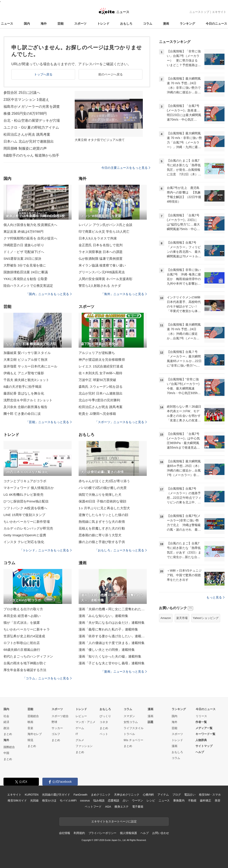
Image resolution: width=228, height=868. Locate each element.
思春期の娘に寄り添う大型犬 (100, 535)
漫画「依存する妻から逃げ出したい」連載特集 (113, 636)
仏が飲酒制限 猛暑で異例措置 (101, 259)
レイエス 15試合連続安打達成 (101, 366)
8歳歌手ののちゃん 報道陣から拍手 (31, 155)
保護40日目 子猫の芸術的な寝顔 (102, 501)
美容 (218, 801)
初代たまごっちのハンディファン (28, 656)
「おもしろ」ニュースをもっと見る (121, 550)
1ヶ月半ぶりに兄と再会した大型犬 (104, 508)
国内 (27, 24)
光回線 (34, 801)
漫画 (166, 24)
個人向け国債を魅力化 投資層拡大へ (30, 225)
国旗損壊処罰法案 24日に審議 (26, 272)
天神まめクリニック (127, 795)
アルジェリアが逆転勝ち (97, 353)
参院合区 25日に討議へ (22, 93)
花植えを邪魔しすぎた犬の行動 (102, 528)
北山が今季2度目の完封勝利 (99, 400)
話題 (150, 722)
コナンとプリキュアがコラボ (25, 481)
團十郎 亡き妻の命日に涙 (22, 414)
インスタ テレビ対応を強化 (24, 542)
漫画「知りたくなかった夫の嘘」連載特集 (110, 656)
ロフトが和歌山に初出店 (22, 643)
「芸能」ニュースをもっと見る (49, 422)
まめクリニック (101, 795)
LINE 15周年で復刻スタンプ (24, 515)
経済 (6, 722)
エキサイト (219, 12)
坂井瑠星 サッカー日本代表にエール (30, 366)
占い (126, 801)
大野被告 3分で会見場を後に (25, 265)
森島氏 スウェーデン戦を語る (101, 387)
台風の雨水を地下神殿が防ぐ (25, 663)
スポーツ (80, 24)
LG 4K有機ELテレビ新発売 (23, 495)
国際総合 (9, 747)
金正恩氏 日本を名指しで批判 (101, 245)
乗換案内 (179, 801)
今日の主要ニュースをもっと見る (126, 168)
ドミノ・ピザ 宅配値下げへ (24, 252)
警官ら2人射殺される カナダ (100, 286)
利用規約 (79, 833)
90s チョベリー (133, 740)
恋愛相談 (113, 801)
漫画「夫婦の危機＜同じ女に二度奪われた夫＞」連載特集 (113, 609)
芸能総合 (33, 716)
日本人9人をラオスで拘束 (98, 238)
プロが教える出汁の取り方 (23, 609)
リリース (201, 716)
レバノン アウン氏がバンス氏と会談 (105, 225)
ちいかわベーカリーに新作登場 (27, 522)
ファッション (84, 746)
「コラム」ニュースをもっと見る (47, 678)
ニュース (7, 24)
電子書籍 (138, 807)
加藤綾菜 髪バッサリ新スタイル (27, 353)
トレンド (103, 24)
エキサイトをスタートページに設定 (114, 821)
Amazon (166, 618)
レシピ (151, 801)
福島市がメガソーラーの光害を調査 (32, 107)
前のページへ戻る (111, 74)
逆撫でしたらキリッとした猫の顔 (103, 515)
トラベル (129, 734)
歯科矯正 (205, 801)
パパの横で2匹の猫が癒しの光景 (103, 488)
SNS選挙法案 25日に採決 (22, 259)
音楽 (30, 728)
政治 (6, 728)
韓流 (30, 740)
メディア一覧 (204, 728)
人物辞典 (201, 740)
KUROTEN (32, 795)
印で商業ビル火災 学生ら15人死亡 (104, 232)
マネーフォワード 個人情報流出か (29, 488)
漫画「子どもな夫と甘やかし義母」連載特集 (112, 663)
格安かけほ (49, 801)
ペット (104, 734)
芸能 (60, 24)
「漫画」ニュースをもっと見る (124, 672)
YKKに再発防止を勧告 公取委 (25, 279)
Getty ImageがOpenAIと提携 (25, 535)
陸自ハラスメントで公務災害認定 (28, 286)
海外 (44, 24)
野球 (54, 722)
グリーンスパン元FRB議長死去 (102, 272)
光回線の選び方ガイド (56, 795)
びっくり (105, 716)
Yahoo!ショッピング (206, 618)
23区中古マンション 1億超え (26, 100)
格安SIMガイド (17, 801)
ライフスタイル (134, 728)
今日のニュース (216, 24)
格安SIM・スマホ (210, 795)
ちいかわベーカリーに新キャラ (27, 629)
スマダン (129, 716)
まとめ (8, 734)
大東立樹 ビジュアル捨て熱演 (25, 360)
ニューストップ (199, 12)
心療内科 (148, 795)
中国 (6, 753)
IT (77, 734)
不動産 (192, 801)
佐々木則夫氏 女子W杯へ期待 (100, 373)
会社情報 (65, 833)
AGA (108, 807)
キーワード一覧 (205, 734)
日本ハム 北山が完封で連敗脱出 (29, 141)
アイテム (163, 795)
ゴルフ (56, 734)
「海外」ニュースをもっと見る (124, 294)
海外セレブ (35, 734)
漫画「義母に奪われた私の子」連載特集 (108, 629)
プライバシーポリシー (103, 833)
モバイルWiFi (68, 801)
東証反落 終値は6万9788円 (23, 232)
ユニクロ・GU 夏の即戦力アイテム (31, 127)
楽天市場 (182, 618)
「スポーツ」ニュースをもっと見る (121, 422)
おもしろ (126, 24)
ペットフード (93, 807)
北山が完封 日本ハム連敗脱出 (101, 393)
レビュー (81, 716)
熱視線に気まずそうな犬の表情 (102, 522)
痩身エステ (121, 807)
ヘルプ (200, 752)
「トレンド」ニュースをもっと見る (46, 550)
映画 (30, 722)
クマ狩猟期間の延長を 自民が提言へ (30, 238)
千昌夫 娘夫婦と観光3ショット (26, 380)
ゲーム (80, 728)
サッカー (57, 728)
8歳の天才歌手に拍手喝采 (23, 387)
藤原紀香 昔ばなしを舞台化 (24, 393)
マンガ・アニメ (85, 722)
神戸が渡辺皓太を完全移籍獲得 (102, 360)
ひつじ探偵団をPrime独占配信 (26, 501)
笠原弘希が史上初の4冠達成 (24, 636)
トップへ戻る (43, 74)
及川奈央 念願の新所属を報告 (25, 407)
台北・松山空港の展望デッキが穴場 (32, 120)
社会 (6, 716)
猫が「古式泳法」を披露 (22, 623)
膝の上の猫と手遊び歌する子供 (102, 542)
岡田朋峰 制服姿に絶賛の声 (25, 148)
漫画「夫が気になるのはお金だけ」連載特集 (112, 623)
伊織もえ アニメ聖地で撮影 (24, 373)
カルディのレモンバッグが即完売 (28, 528)
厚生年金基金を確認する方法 (25, 670)
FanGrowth (80, 795)
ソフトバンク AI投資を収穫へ (25, 508)
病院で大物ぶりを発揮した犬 (100, 495)
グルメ (80, 740)
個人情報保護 (128, 833)
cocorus (85, 801)
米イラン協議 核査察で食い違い (102, 265)
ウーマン (137, 801)
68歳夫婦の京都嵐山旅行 (22, 650)
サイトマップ (204, 746)
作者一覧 (201, 722)
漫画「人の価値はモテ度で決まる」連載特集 (112, 643)
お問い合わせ (161, 833)
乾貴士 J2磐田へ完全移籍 (97, 414)
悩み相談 (99, 801)
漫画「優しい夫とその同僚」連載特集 (107, 650)
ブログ (177, 795)
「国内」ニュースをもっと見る (49, 294)
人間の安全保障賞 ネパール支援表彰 (105, 279)
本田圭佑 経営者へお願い (22, 616)
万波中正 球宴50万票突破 (97, 380)
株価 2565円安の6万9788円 (25, 114)
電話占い (190, 795)
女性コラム (131, 722)
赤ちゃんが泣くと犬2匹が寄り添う (104, 481)
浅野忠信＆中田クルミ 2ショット (28, 400)
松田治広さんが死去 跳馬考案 (27, 134)
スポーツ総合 (60, 716)
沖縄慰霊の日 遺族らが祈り (24, 245)
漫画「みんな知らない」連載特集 (103, 616)
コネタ (104, 722)
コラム (148, 24)
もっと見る (215, 597)
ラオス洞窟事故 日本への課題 (101, 252)
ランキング (187, 24)
